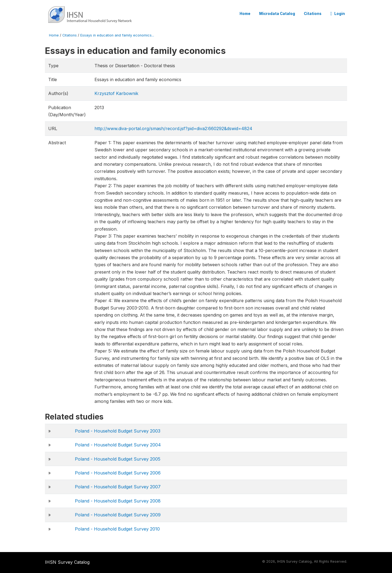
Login (338, 14)
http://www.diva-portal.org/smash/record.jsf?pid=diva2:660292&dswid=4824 (173, 128)
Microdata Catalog (277, 14)
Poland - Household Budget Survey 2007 (118, 487)
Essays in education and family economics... (117, 35)
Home (245, 14)
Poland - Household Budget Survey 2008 (118, 501)
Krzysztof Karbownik (116, 93)
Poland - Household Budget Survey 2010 (117, 529)
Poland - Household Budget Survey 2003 (118, 431)
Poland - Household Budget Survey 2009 (118, 515)
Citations (313, 14)
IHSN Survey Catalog (67, 562)
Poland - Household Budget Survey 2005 (118, 459)
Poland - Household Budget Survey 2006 (118, 473)
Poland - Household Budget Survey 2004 (118, 445)
